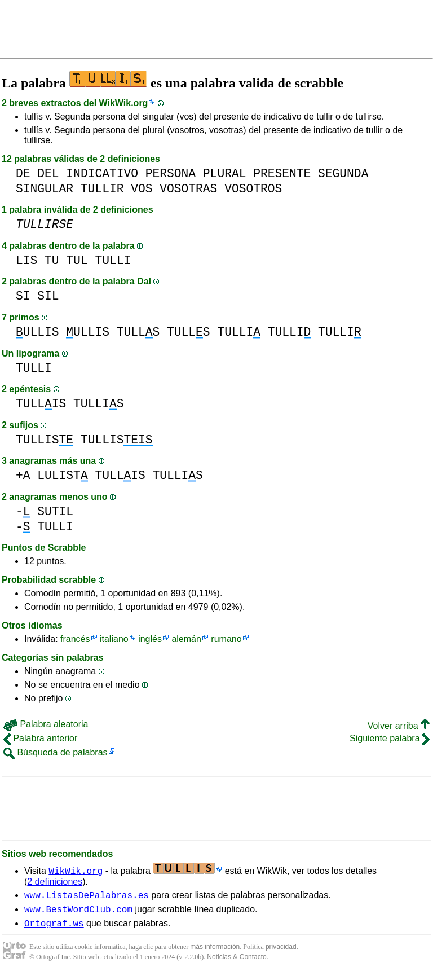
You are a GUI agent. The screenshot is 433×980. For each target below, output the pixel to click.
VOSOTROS (253, 189)
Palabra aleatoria (46, 724)
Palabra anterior (40, 738)
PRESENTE (282, 173)
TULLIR (102, 189)
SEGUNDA (343, 173)
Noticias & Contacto (237, 962)
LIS (26, 260)
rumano (226, 639)
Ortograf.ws (54, 928)
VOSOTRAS (188, 189)
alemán (186, 639)
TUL (77, 260)
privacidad (281, 952)
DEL (48, 173)
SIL (48, 296)
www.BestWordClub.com (78, 912)
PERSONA (171, 173)
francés (75, 639)
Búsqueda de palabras (56, 752)
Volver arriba (399, 726)
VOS (142, 189)
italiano (114, 639)
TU (52, 260)
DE (23, 173)
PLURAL (225, 173)
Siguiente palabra (390, 738)
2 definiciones (55, 882)
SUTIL (55, 511)
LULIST (62, 475)
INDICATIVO (102, 173)
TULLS (138, 332)
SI (23, 296)
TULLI (113, 260)
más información (215, 952)
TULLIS (41, 404)
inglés (150, 639)
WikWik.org (124, 103)
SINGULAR (45, 189)
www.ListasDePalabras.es (87, 896)
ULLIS (37, 332)
